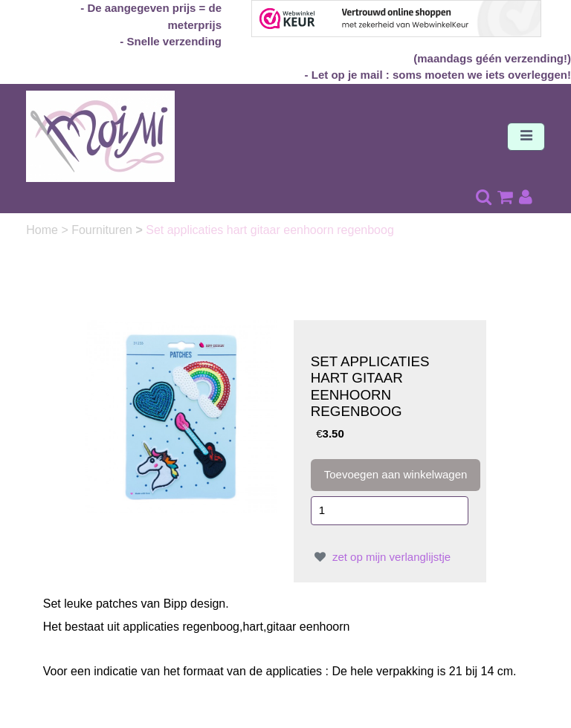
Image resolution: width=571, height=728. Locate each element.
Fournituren (103, 230)
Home (43, 230)
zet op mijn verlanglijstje (381, 557)
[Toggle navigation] (526, 137)
